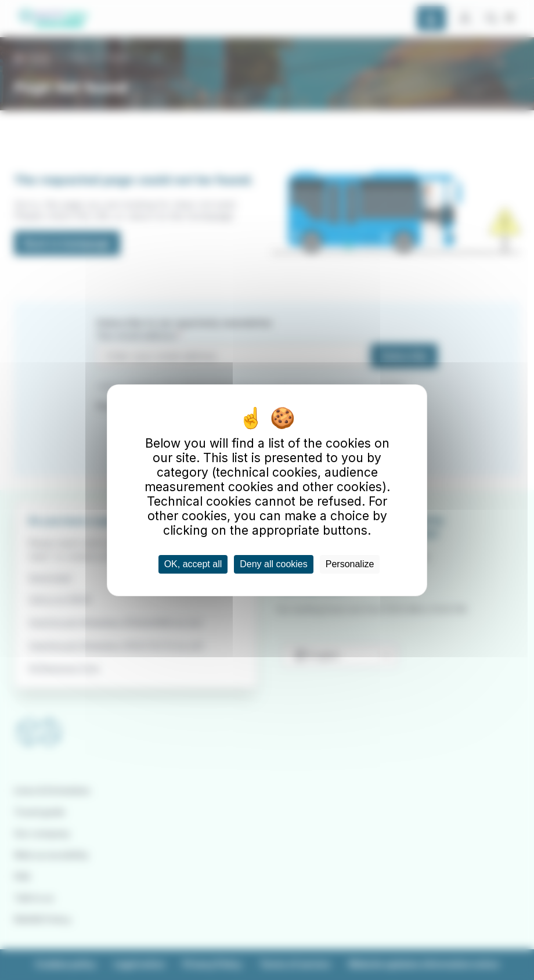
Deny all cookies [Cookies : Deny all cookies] (274, 564)
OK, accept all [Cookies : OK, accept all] (193, 564)
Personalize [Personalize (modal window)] (350, 564)
